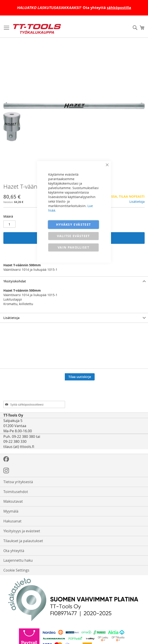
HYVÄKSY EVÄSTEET (74, 224)
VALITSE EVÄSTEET (73, 236)
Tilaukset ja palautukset (23, 541)
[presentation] (113, 389)
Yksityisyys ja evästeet (22, 531)
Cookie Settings (16, 570)
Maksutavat (13, 501)
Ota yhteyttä (14, 551)
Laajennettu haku (18, 560)
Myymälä (11, 511)
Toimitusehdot (16, 492)
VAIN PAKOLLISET (73, 247)
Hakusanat (12, 521)
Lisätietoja (137, 202)
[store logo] (37, 29)
